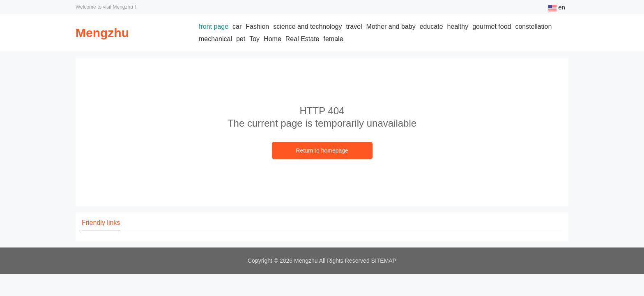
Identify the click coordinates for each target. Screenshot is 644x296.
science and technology (307, 27)
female (333, 39)
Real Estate (302, 39)
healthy (458, 27)
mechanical (215, 39)
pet (241, 39)
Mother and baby (391, 27)
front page (214, 27)
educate (431, 27)
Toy (254, 39)
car (237, 27)
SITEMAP (384, 261)
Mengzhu (102, 33)
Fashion (257, 27)
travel (354, 27)
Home (273, 39)
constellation (533, 27)
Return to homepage (322, 150)
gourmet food (492, 27)
